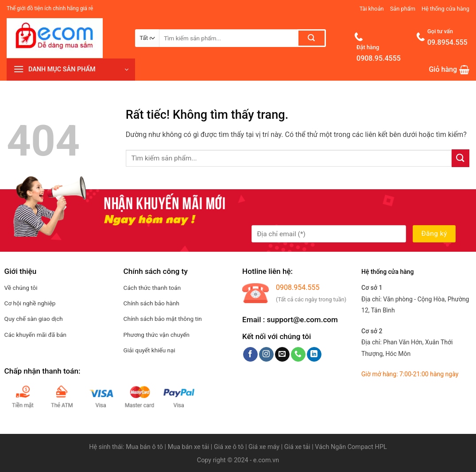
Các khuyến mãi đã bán (35, 335)
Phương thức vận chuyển (157, 335)
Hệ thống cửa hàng (445, 9)
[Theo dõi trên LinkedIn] (314, 355)
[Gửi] (312, 38)
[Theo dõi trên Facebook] (250, 355)
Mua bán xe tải (189, 447)
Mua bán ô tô (144, 447)
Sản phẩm (403, 9)
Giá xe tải (297, 447)
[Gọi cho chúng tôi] (298, 355)
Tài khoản (372, 9)
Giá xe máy (265, 447)
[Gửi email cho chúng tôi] (282, 355)
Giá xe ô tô (229, 447)
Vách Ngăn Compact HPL (351, 447)
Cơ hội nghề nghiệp (30, 303)
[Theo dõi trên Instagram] (266, 355)
